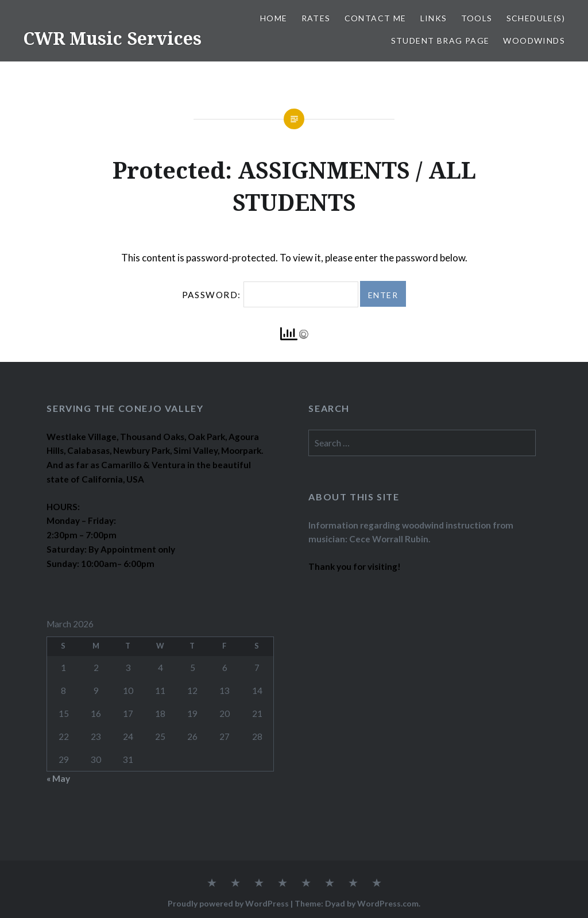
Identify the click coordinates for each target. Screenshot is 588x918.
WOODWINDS (534, 41)
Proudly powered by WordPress (228, 903)
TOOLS (477, 18)
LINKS (434, 18)
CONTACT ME (376, 18)
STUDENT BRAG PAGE (440, 41)
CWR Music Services (112, 38)
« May (58, 778)
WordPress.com (388, 903)
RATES (316, 18)
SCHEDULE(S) (536, 18)
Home (274, 18)
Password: (270, 295)
